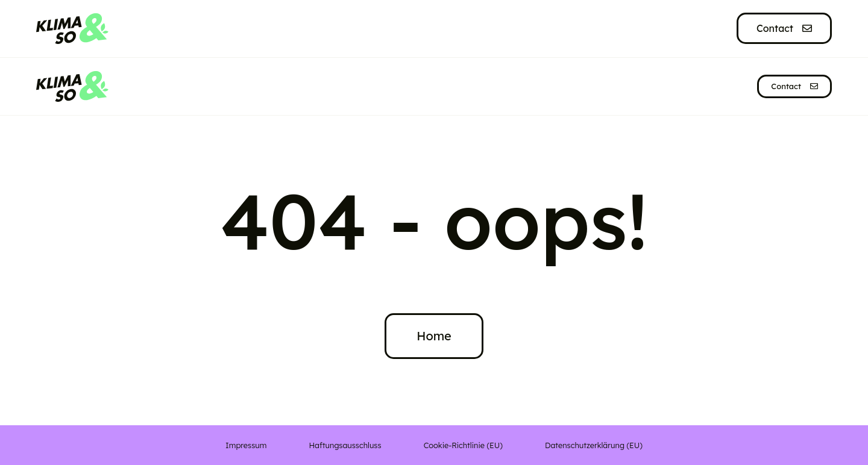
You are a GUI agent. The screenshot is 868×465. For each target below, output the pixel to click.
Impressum (246, 445)
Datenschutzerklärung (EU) (594, 445)
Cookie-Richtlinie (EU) (463, 445)
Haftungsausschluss (345, 445)
